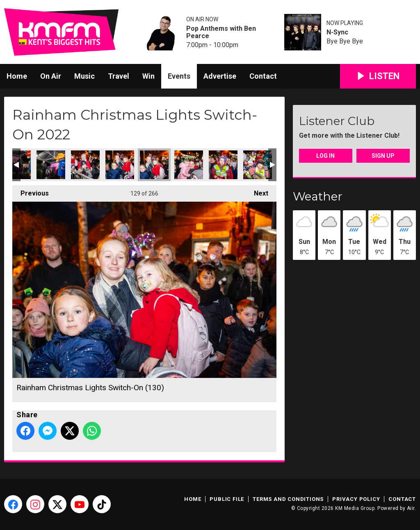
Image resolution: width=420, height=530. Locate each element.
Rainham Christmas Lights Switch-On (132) (223, 165)
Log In (325, 156)
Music (84, 76)
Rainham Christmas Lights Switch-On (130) (154, 165)
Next (257, 191)
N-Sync (337, 32)
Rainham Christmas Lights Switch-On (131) (189, 165)
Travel (119, 76)
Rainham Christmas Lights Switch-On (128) (85, 165)
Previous (31, 191)
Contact (263, 76)
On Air (51, 76)
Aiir (411, 508)
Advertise (220, 76)
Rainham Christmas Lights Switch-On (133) (258, 165)
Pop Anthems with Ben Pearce (221, 32)
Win (148, 76)
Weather (318, 196)
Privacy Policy (356, 499)
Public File (227, 499)
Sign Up (383, 156)
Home (17, 76)
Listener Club (337, 121)
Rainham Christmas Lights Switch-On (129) (120, 165)
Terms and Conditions (288, 499)
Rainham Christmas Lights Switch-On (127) (51, 165)
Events (179, 76)
